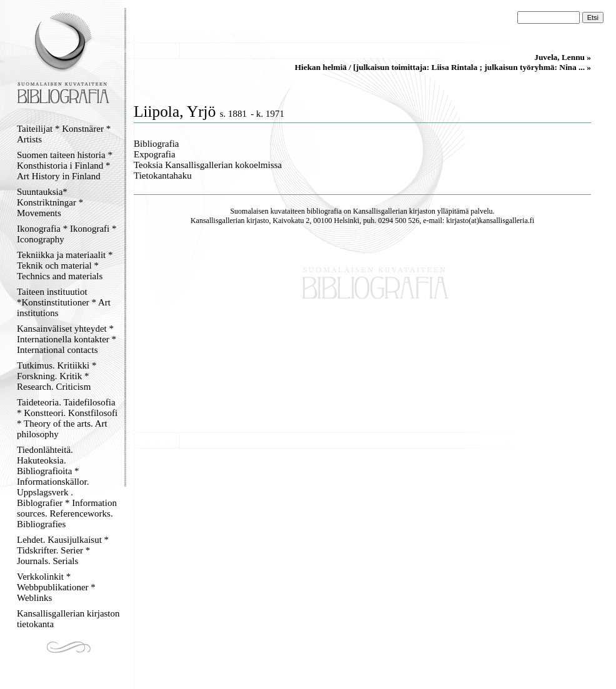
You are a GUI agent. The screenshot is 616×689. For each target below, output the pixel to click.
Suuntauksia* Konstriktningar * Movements (50, 202)
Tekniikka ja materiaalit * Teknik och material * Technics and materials (65, 265)
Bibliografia (156, 144)
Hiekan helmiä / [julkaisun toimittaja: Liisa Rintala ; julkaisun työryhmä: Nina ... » (443, 67)
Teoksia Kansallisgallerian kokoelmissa (208, 165)
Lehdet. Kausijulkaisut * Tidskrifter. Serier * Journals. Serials (63, 550)
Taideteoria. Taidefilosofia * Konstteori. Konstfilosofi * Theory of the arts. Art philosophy (67, 418)
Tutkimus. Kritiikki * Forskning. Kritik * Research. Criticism (57, 376)
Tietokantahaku (163, 176)
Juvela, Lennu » (563, 57)
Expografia (155, 154)
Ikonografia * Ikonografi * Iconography (67, 234)
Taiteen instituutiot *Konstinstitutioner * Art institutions (64, 302)
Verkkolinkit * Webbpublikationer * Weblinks (56, 587)
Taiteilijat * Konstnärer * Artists (64, 134)
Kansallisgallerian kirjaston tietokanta (68, 619)
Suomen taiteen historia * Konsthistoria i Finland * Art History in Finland (65, 166)
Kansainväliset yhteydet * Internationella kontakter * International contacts (67, 339)
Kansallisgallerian (380, 211)
